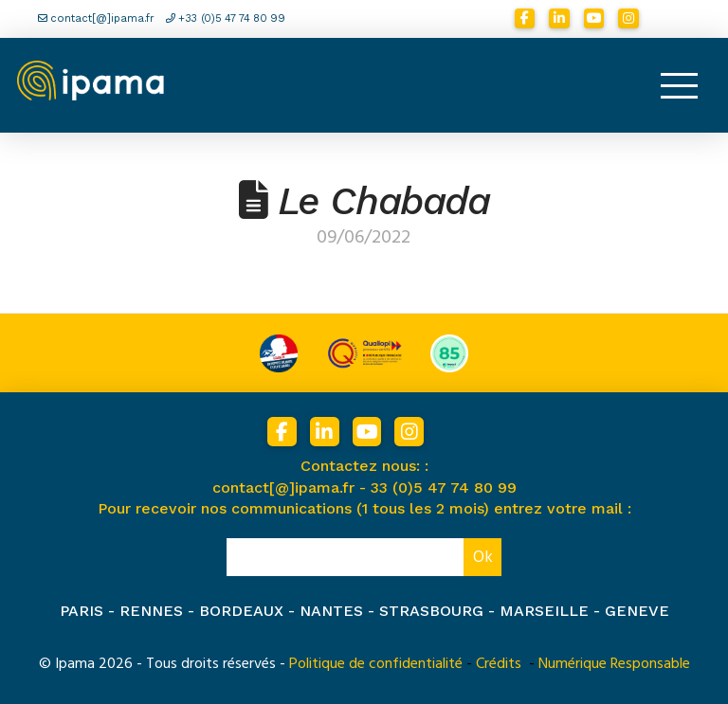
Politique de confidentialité (376, 663)
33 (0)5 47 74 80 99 (444, 487)
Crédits (499, 663)
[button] (679, 85)
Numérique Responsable (614, 663)
